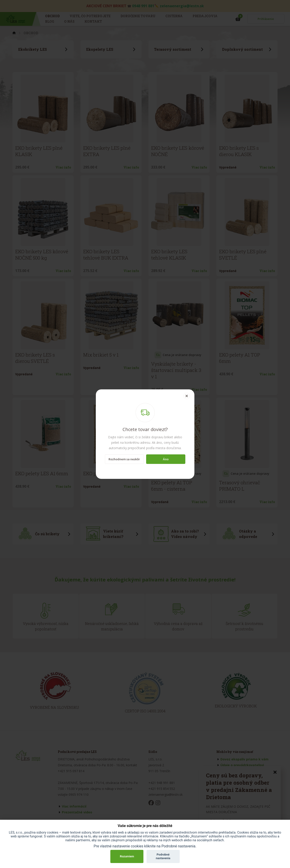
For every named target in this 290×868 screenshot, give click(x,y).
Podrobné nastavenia (163, 856)
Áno (166, 459)
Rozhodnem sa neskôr (124, 459)
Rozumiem (127, 856)
